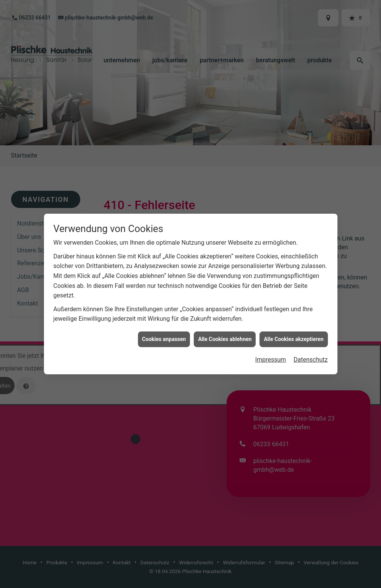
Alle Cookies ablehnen (225, 330)
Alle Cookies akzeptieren (293, 330)
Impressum (271, 351)
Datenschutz (310, 351)
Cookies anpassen (164, 330)
